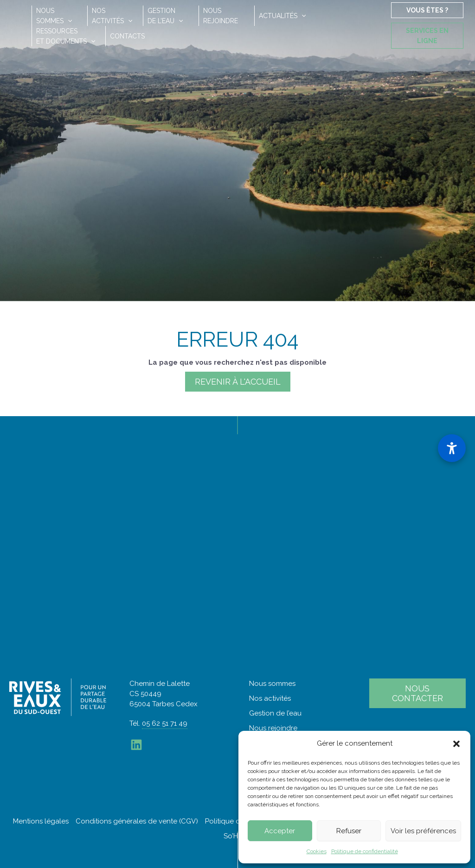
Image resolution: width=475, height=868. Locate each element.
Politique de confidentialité (365, 851)
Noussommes (54, 16)
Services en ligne (427, 36)
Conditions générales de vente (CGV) (137, 821)
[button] (456, 744)
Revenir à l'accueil (238, 382)
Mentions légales (41, 821)
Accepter (280, 831)
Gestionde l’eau (165, 16)
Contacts (127, 36)
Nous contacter (417, 693)
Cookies (317, 851)
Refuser (349, 831)
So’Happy (239, 836)
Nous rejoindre (273, 728)
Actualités (282, 16)
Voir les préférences (423, 831)
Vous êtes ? (427, 10)
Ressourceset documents (66, 36)
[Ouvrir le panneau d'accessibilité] (452, 448)
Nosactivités (112, 16)
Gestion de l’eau (275, 713)
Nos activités (270, 698)
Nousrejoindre (221, 16)
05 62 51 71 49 (165, 723)
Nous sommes (272, 684)
